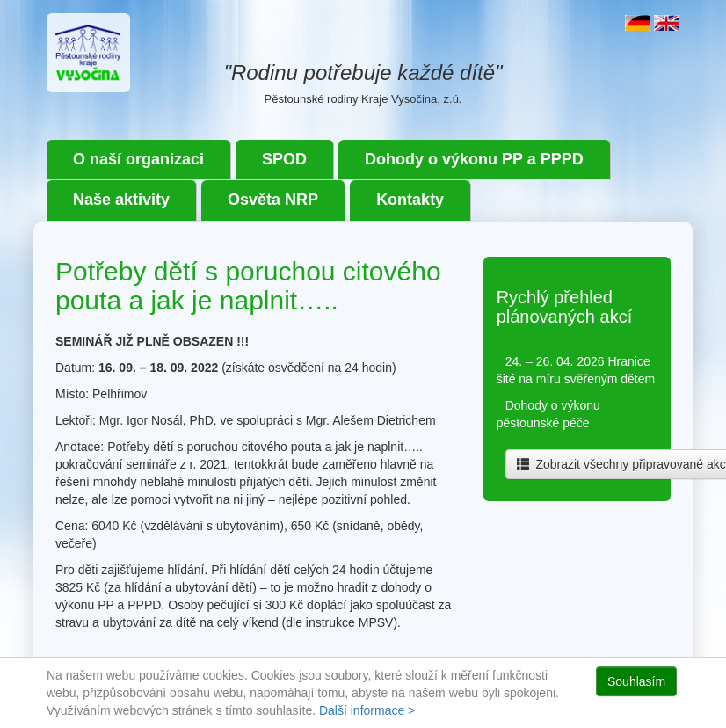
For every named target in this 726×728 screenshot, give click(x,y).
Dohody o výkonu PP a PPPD (474, 159)
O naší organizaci (138, 159)
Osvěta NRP (273, 200)
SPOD (284, 159)
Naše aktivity (121, 200)
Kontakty (410, 200)
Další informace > (367, 710)
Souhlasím (636, 681)
